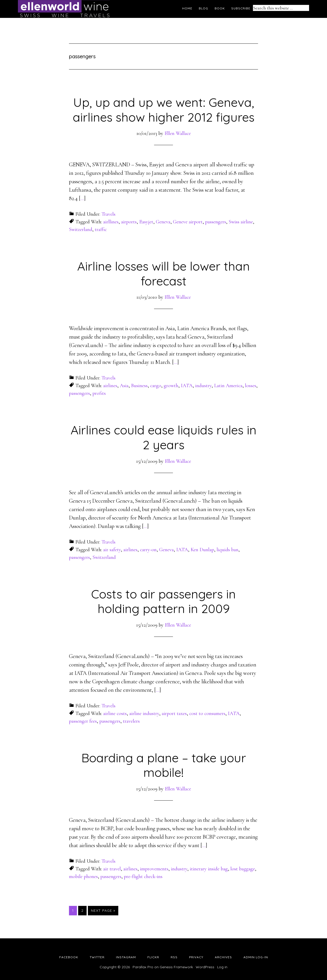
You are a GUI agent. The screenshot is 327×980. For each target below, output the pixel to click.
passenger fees (83, 721)
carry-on (148, 550)
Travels (108, 214)
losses (251, 386)
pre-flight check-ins (143, 877)
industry (203, 386)
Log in (222, 967)
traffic (101, 229)
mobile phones (83, 877)
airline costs (115, 713)
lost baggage (243, 869)
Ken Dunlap (202, 550)
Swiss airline (241, 222)
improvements (154, 869)
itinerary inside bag (209, 869)
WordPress (205, 967)
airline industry (144, 713)
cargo (156, 386)
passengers (216, 222)
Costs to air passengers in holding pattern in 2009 (163, 601)
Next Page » (103, 910)
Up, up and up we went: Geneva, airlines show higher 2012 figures (164, 110)
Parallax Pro (143, 967)
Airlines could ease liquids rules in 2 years (163, 437)
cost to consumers (207, 713)
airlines (110, 386)
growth (171, 386)
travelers (131, 721)
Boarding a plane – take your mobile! (164, 765)
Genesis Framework (176, 967)
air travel (112, 869)
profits (99, 393)
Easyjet (146, 222)
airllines (111, 222)
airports (129, 222)
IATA (187, 386)
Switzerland (81, 229)
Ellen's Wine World (64, 9)
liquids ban (227, 550)
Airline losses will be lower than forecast (163, 273)
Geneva (163, 222)
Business (139, 386)
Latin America (228, 386)
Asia (124, 386)
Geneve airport (188, 222)
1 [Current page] (74, 910)
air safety (112, 550)
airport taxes (174, 713)
